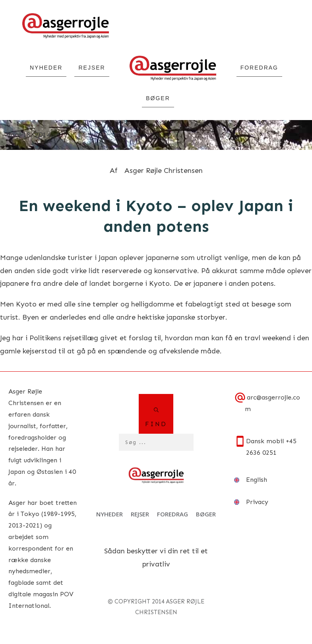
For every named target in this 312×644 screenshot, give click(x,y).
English (257, 480)
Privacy (257, 502)
